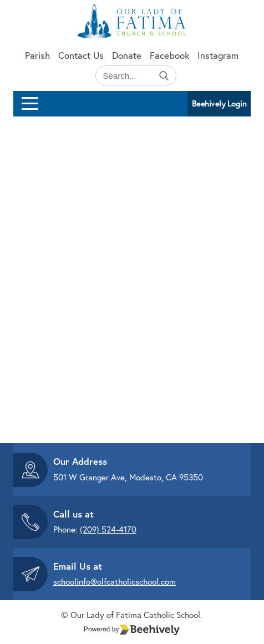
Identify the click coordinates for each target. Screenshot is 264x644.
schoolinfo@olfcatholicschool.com (115, 581)
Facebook (169, 55)
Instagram (218, 55)
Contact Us (81, 55)
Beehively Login (219, 103)
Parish (37, 55)
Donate (127, 55)
